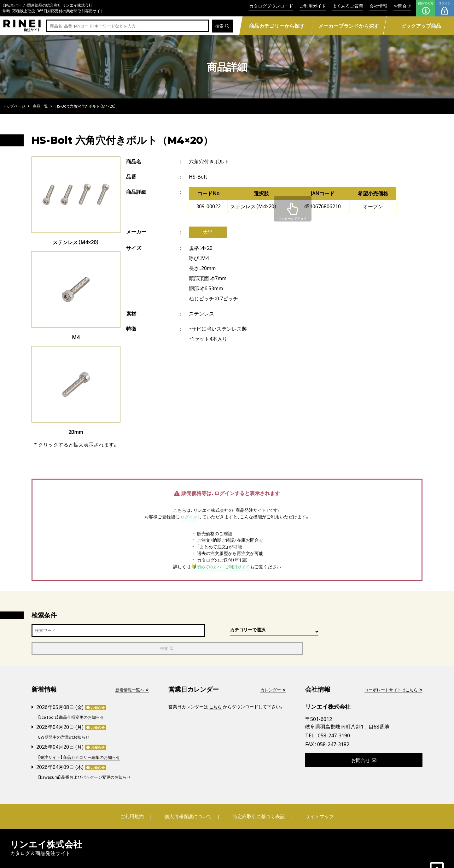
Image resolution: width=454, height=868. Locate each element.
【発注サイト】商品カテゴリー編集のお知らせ (82, 738)
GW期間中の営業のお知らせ (66, 719)
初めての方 (426, 8)
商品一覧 (40, 106)
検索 (222, 26)
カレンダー (272, 672)
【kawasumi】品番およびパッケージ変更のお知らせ (88, 758)
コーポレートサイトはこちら (391, 672)
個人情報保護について (190, 797)
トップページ (14, 106)
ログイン (445, 8)
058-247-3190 (334, 718)
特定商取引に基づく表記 (257, 797)
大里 (208, 233)
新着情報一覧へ (131, 672)
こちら (216, 689)
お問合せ (402, 6)
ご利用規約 (138, 797)
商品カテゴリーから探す (277, 26)
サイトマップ (314, 797)
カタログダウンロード (271, 6)
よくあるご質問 (348, 6)
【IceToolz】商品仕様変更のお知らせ (73, 699)
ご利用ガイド (313, 6)
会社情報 (378, 6)
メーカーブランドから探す (349, 26)
